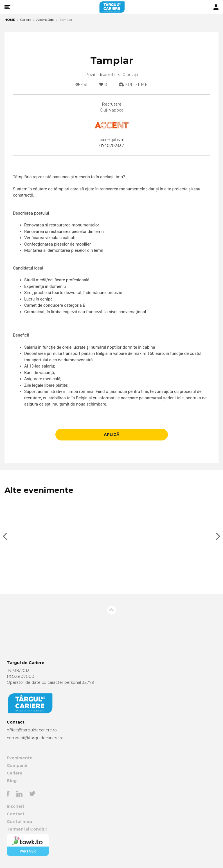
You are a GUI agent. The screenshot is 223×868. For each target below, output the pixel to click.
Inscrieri (15, 806)
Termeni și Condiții (27, 829)
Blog (12, 781)
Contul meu (19, 822)
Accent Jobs (45, 20)
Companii (17, 765)
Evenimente (20, 758)
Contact (16, 814)
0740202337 (112, 146)
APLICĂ (112, 435)
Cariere (26, 20)
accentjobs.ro (111, 140)
